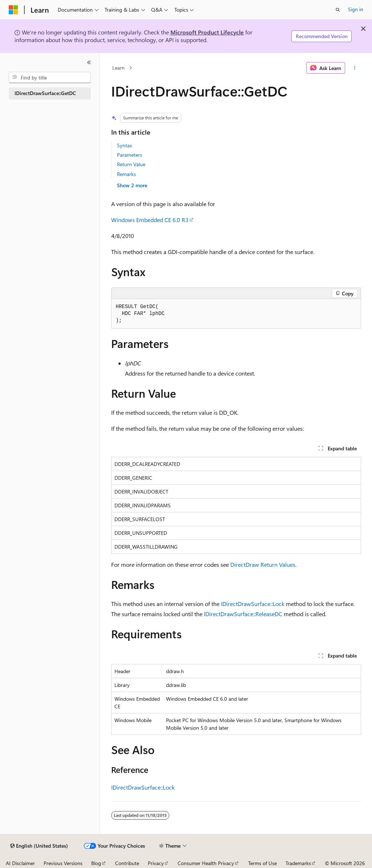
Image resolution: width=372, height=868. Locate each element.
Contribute (127, 863)
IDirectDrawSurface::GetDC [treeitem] (45, 93)
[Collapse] (89, 62)
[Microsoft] (13, 10)
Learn (118, 68)
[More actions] (354, 68)
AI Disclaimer (20, 863)
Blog (96, 863)
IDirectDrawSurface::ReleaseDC (243, 614)
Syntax (124, 145)
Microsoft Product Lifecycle (207, 32)
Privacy (156, 863)
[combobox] (50, 78)
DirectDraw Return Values (263, 564)
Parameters (130, 155)
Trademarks (298, 863)
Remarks (126, 174)
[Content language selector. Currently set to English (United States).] (39, 846)
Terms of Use (262, 863)
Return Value (131, 164)
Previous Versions (63, 863)
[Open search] (338, 10)
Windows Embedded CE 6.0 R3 (150, 220)
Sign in (356, 9)
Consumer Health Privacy (206, 863)
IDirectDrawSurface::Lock (253, 604)
